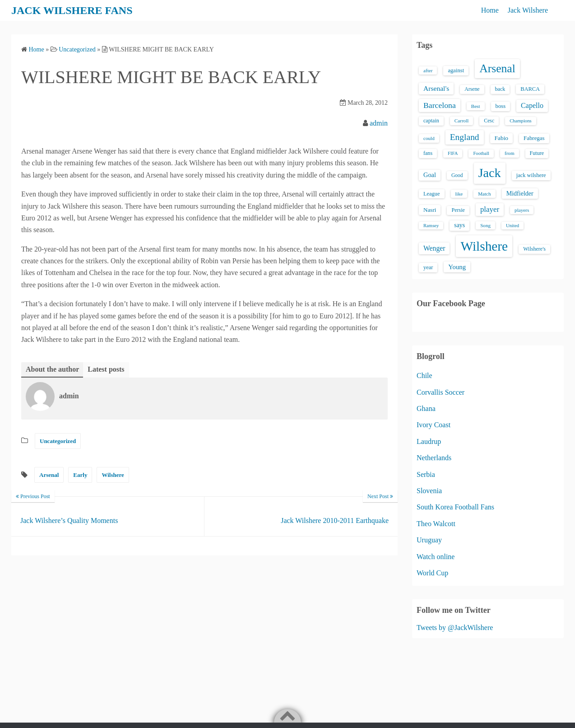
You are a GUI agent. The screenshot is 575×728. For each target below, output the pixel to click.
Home (490, 10)
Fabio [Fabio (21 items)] (501, 138)
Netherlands (434, 458)
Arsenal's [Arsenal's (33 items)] (436, 88)
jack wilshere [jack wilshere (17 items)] (531, 175)
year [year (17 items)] (428, 267)
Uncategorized (58, 441)
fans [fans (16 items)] (428, 153)
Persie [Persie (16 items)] (458, 210)
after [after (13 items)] (428, 70)
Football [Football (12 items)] (481, 153)
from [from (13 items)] (510, 153)
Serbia (426, 474)
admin (379, 123)
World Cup (432, 573)
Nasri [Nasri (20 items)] (430, 210)
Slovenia (429, 491)
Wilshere (113, 475)
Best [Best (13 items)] (476, 106)
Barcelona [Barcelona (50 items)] (440, 105)
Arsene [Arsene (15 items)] (472, 89)
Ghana (426, 408)
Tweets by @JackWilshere (455, 628)
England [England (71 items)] (465, 137)
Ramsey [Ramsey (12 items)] (431, 226)
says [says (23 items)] (459, 225)
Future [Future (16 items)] (537, 153)
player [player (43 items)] (490, 209)
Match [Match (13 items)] (484, 194)
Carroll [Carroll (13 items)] (462, 121)
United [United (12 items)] (512, 226)
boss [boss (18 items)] (501, 106)
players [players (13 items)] (522, 210)
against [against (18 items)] (456, 70)
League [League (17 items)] (432, 194)
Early (80, 475)
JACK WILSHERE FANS (72, 10)
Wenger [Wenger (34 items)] (434, 248)
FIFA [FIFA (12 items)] (453, 153)
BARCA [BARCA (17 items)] (530, 89)
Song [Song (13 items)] (485, 225)
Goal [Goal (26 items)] (430, 175)
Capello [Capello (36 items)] (532, 105)
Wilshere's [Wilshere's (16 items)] (534, 249)
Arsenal (49, 475)
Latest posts (106, 369)
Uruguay (429, 540)
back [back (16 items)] (500, 89)
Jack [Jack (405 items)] (490, 173)
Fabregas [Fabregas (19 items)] (534, 138)
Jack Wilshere (528, 10)
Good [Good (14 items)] (457, 175)
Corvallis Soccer (441, 392)
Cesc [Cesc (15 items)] (489, 121)
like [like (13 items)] (459, 194)
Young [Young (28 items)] (457, 267)
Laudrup (429, 441)
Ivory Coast (434, 425)
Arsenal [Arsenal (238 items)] (497, 68)
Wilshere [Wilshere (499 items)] (484, 246)
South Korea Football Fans (455, 507)
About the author (52, 369)
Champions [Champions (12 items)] (521, 121)
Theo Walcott (436, 524)
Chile (424, 376)
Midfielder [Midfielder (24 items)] (520, 193)
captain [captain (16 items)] (431, 121)
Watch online (436, 557)
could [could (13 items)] (429, 138)
